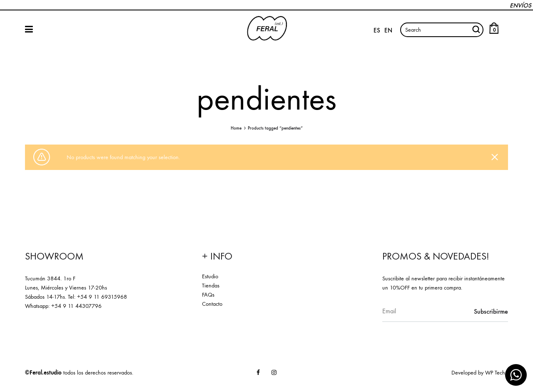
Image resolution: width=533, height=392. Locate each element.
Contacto (212, 304)
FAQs (208, 295)
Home (236, 128)
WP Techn (497, 373)
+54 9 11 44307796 (76, 306)
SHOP (29, 29)
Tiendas (211, 286)
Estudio (210, 276)
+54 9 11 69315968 (102, 297)
